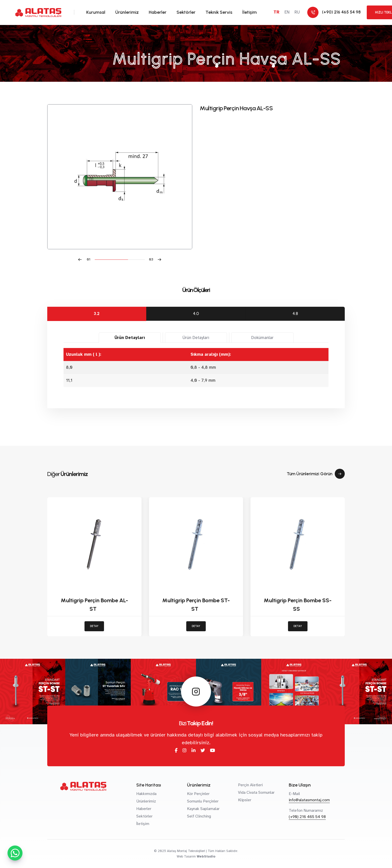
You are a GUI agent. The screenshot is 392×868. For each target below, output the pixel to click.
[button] (86, 260)
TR (276, 12)
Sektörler (186, 12)
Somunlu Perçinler (203, 801)
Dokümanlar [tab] (262, 338)
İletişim (249, 12)
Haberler (158, 12)
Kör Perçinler (198, 794)
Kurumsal (96, 12)
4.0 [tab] (196, 313)
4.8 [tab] (295, 313)
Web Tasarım (186, 856)
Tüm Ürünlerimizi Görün (316, 474)
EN (287, 12)
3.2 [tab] (97, 313)
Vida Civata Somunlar (256, 792)
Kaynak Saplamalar (203, 809)
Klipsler (245, 800)
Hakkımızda (146, 794)
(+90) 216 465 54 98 (307, 817)
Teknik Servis (219, 12)
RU (297, 12)
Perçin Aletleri (250, 785)
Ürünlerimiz (127, 12)
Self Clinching (199, 816)
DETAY (94, 626)
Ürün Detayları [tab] (130, 338)
